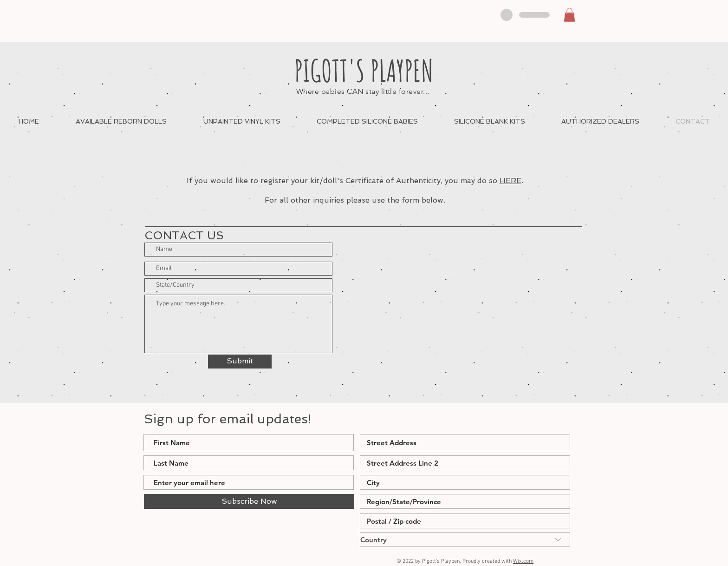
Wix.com (523, 561)
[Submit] (240, 362)
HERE (510, 181)
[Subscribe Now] (249, 501)
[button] (569, 15)
